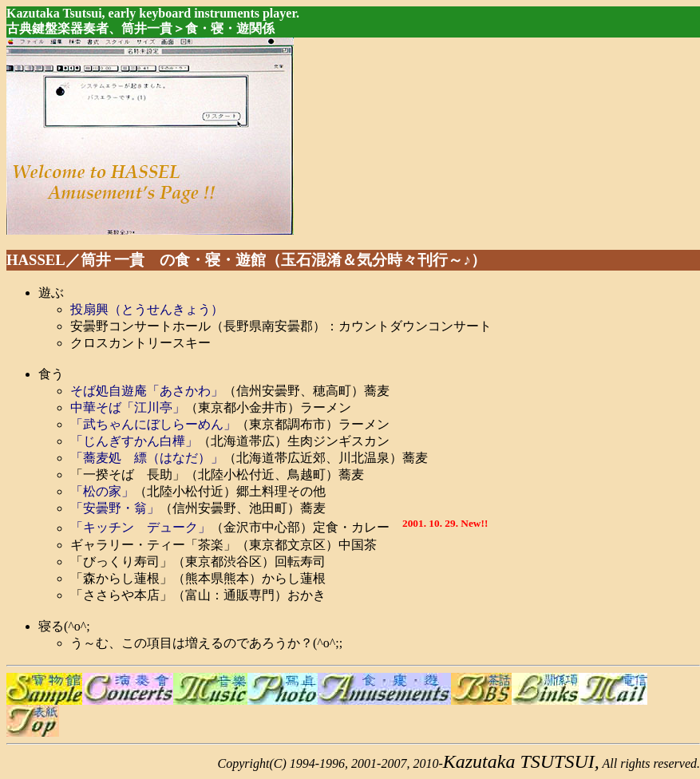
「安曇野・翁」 (115, 508)
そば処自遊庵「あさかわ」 (147, 391)
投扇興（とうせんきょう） (147, 309)
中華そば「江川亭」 (128, 407)
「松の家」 (102, 491)
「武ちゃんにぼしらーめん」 (153, 424)
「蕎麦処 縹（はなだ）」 (147, 458)
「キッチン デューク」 (140, 528)
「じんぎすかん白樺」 (134, 441)
